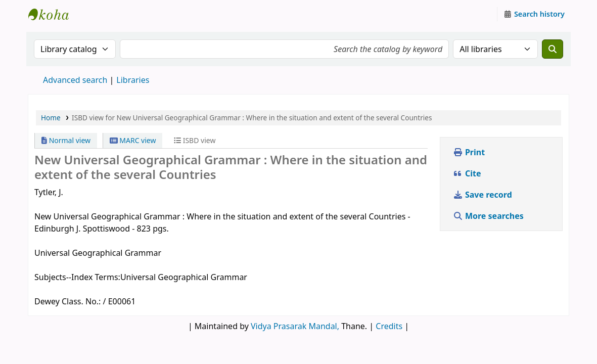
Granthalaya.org (54, 14)
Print (469, 152)
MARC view (133, 140)
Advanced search (75, 80)
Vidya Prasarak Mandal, (295, 326)
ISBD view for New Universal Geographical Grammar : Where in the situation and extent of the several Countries (252, 118)
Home (51, 118)
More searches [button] (489, 216)
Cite (467, 173)
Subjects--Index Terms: (77, 277)
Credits (389, 326)
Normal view (66, 140)
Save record (484, 195)
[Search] (553, 49)
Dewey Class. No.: (67, 301)
